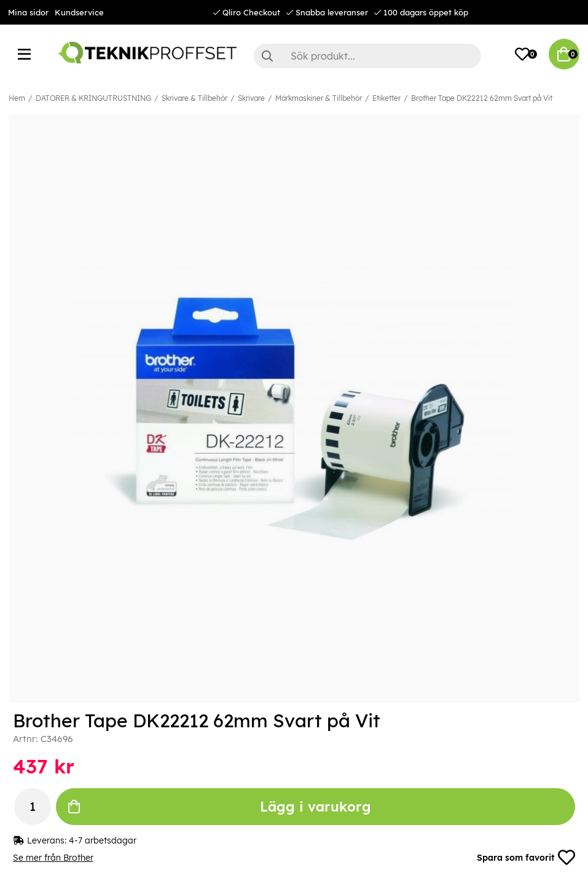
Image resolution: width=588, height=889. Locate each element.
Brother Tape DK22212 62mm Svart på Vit (482, 98)
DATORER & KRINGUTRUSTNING (93, 98)
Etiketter (386, 98)
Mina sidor (28, 12)
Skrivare (251, 98)
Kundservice (79, 12)
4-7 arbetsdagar (103, 840)
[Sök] (368, 56)
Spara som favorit (526, 858)
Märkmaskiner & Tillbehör (319, 98)
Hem (17, 98)
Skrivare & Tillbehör (194, 98)
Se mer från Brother (53, 858)
